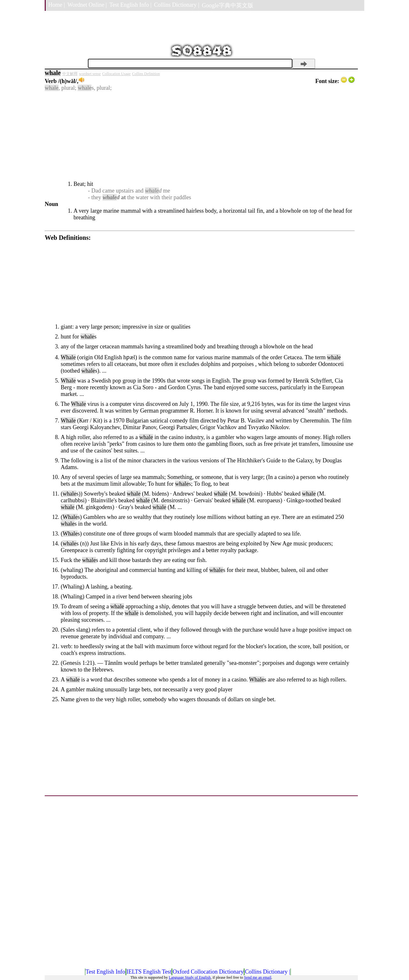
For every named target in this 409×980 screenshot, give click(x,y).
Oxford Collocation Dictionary (208, 972)
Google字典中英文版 (228, 5)
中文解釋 (70, 74)
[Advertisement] (200, 136)
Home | (57, 5)
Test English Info (105, 972)
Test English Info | (130, 5)
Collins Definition (146, 74)
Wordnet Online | (87, 5)
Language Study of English (190, 977)
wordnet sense (90, 74)
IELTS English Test (149, 972)
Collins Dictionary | (177, 5)
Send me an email (258, 977)
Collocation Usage (116, 74)
